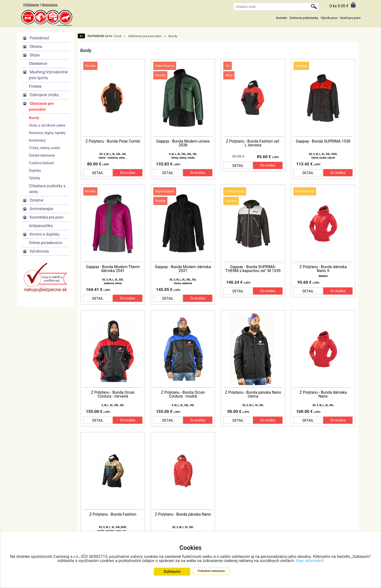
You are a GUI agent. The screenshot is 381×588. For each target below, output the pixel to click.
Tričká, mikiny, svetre (44, 148)
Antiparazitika (41, 226)
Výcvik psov (329, 18)
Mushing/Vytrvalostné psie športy (48, 75)
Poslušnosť (39, 38)
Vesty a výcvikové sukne (47, 125)
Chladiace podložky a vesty (47, 189)
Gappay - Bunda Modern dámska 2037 (183, 269)
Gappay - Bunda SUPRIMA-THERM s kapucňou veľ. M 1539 (253, 269)
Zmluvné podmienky (304, 18)
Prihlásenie (31, 5)
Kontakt (281, 18)
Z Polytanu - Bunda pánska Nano (183, 514)
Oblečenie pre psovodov (41, 107)
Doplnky (35, 170)
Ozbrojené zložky (44, 95)
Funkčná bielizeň (42, 163)
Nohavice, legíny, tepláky (47, 133)
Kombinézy (37, 140)
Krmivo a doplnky (44, 234)
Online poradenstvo (46, 243)
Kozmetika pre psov (47, 217)
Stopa (35, 55)
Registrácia (50, 5)
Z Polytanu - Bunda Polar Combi (113, 141)
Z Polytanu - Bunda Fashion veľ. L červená (253, 143)
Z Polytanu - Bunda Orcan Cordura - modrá (183, 394)
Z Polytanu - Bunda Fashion (113, 514)
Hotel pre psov (350, 18)
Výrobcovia (39, 251)
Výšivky (35, 178)
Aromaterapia (41, 209)
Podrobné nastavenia (211, 571)
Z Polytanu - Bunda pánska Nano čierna (253, 394)
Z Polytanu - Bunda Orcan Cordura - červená (113, 394)
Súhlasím (172, 572)
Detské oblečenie (42, 155)
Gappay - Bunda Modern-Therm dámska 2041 (113, 269)
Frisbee (35, 86)
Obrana (36, 47)
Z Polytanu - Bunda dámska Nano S (323, 269)
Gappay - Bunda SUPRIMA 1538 (323, 141)
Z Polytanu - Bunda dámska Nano (323, 394)
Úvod (117, 36)
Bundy (34, 118)
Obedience (38, 64)
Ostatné (36, 200)
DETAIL (98, 173)
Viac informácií (310, 561)
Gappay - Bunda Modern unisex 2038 (183, 143)
